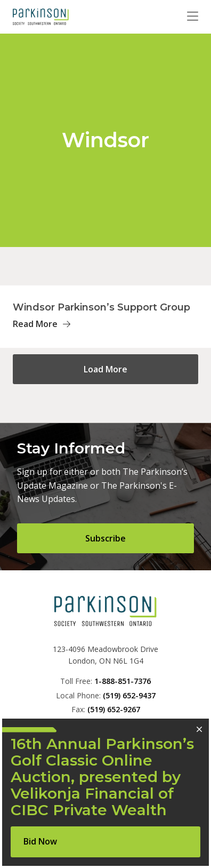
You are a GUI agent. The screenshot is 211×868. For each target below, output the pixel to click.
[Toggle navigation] (193, 17)
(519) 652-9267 (114, 709)
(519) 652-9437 (129, 695)
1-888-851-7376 (123, 681)
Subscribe (106, 538)
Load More (106, 369)
